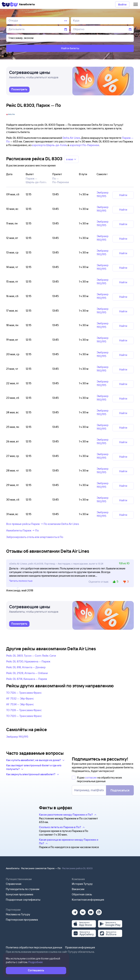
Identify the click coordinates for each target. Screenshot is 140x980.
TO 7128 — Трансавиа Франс (24, 710)
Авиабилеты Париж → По (23, 530)
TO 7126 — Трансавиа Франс (24, 693)
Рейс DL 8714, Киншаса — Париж (27, 679)
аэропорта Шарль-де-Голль (49, 145)
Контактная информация (88, 900)
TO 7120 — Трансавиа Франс (24, 716)
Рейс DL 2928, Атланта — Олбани (27, 673)
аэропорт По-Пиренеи (84, 145)
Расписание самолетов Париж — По (41, 868)
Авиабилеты (13, 868)
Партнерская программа (22, 920)
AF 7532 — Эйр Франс (20, 698)
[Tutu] (10, 4)
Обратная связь (82, 894)
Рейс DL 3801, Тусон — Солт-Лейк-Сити (31, 656)
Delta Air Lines (71, 138)
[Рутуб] (99, 911)
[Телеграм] (75, 911)
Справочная (14, 884)
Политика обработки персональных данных (34, 947)
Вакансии (78, 889)
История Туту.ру (82, 884)
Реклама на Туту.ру (18, 914)
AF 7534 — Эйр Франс (20, 704)
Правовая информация (80, 947)
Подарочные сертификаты (23, 900)
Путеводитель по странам (23, 889)
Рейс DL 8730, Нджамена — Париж (28, 661)
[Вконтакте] (83, 911)
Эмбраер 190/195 (17, 737)
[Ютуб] (91, 911)
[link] (19, 90)
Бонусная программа (20, 894)
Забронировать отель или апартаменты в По (35, 537)
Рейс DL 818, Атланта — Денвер (26, 667)
